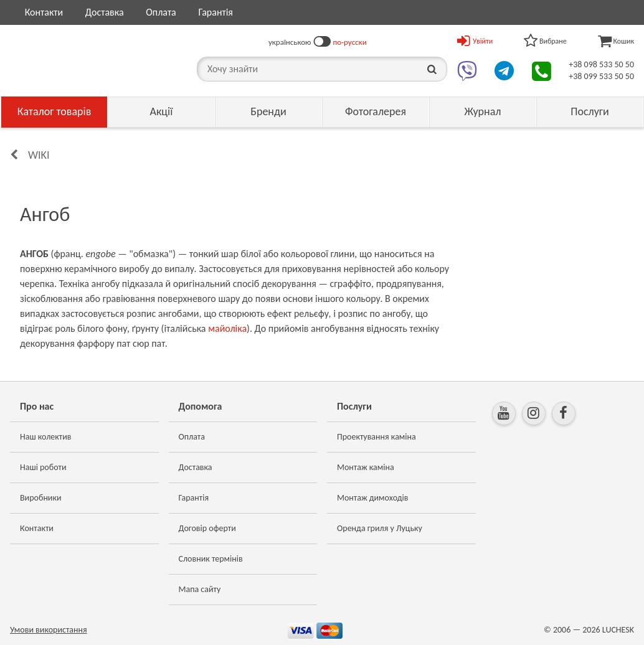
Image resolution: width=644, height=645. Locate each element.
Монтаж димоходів (372, 498)
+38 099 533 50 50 (601, 76)
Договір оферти (207, 528)
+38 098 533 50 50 (601, 64)
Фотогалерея (376, 111)
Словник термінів (211, 559)
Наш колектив (46, 437)
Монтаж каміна (366, 467)
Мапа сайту (200, 589)
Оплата (161, 12)
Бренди (268, 111)
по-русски (350, 42)
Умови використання (49, 630)
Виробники (41, 498)
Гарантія (215, 12)
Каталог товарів (54, 111)
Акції (162, 111)
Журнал (482, 111)
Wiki (39, 155)
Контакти (44, 12)
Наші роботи (43, 467)
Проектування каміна (376, 437)
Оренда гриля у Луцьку (380, 528)
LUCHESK (618, 630)
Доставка (105, 12)
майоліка (227, 328)
